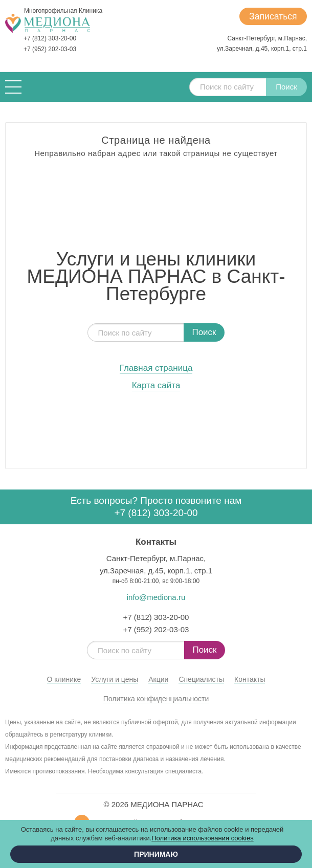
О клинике (64, 679)
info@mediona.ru (156, 597)
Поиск (286, 87)
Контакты (250, 679)
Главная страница (156, 368)
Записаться (272, 16)
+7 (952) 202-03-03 (50, 49)
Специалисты (201, 679)
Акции (158, 679)
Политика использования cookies (202, 838)
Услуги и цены (115, 679)
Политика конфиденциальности (156, 699)
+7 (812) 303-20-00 (50, 38)
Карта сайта (156, 386)
